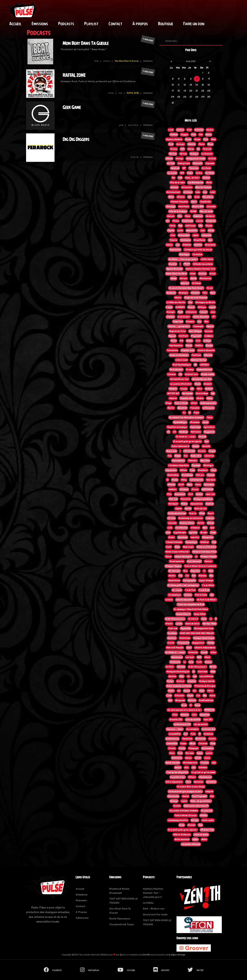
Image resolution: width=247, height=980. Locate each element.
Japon (196, 235)
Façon (190, 696)
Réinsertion (208, 537)
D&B (182, 173)
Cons (192, 470)
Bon (170, 700)
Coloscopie (198, 326)
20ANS (193, 211)
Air (188, 676)
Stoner (191, 307)
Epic (210, 240)
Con (198, 696)
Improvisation (178, 461)
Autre (212, 696)
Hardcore (210, 216)
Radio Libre (196, 456)
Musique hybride (207, 681)
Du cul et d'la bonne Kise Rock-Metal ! (186, 288)
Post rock (173, 499)
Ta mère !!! (193, 619)
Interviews (203, 672)
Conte (172, 226)
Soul (171, 144)
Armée (182, 748)
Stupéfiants (199, 240)
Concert (204, 312)
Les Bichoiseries (195, 183)
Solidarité (211, 221)
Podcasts (66, 24)
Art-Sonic (206, 168)
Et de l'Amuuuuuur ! (197, 667)
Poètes (210, 523)
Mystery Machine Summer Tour (200, 269)
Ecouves (209, 331)
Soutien (202, 451)
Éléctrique (208, 465)
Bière (171, 197)
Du (168, 432)
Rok (194, 576)
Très (200, 825)
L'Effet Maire (207, 259)
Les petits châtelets (191, 844)
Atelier (199, 494)
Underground (184, 163)
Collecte (210, 518)
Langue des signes (183, 557)
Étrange (174, 801)
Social (213, 274)
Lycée (180, 230)
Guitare (188, 595)
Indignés (209, 791)
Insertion (195, 537)
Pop (173, 178)
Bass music (188, 547)
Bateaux (185, 715)
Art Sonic (188, 192)
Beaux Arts (171, 451)
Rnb (181, 341)
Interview (199, 130)
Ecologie (180, 144)
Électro (171, 408)
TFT (214, 317)
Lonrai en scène (201, 835)
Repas (183, 744)
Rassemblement (204, 370)
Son (207, 441)
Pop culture (208, 197)
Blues (210, 144)
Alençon (171, 216)
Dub (201, 135)
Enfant (171, 537)
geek (121, 125)
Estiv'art (185, 283)
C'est (169, 696)
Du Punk (171, 163)
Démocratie (173, 796)
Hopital (185, 796)
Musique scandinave (203, 499)
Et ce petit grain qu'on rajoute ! (183, 830)
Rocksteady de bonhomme (191, 518)
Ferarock (207, 149)
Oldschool (198, 216)
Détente (181, 197)
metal (111, 93)
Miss (213, 672)
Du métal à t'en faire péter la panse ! (186, 417)
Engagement (198, 643)
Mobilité (198, 245)
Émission (190, 322)
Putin (193, 734)
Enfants (209, 389)
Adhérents (82, 918)
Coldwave (209, 336)
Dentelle (206, 446)
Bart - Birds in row (154, 909)
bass (96, 61)
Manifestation (176, 346)
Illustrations (174, 580)
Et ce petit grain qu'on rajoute (187, 441)
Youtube (204, 763)
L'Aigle (169, 307)
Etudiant (208, 384)
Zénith (198, 758)
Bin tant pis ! (174, 571)
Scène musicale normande (179, 686)
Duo (186, 456)
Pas (205, 696)
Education (199, 782)
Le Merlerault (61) (182, 724)
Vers (191, 662)
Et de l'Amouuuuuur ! (175, 619)
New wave (211, 480)
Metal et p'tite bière (206, 547)
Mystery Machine (174, 139)
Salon (200, 753)
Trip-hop (173, 154)
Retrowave (209, 485)
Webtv (204, 839)
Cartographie (189, 580)
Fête (205, 293)
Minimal (171, 485)
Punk (193, 135)
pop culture (133, 125)
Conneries (209, 456)
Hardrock (175, 168)
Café (170, 528)
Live (205, 192)
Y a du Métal (208, 585)
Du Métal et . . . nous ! (175, 652)
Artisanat (195, 528)
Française (195, 408)
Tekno (199, 389)
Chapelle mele (188, 350)
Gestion (210, 504)
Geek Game (72, 107)
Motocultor (187, 187)
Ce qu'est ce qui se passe (203, 772)
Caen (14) (208, 720)
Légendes (210, 163)
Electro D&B (198, 207)
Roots (188, 139)
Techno (199, 173)
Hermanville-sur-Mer (202, 379)
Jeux (213, 312)
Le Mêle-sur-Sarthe (176, 302)
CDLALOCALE (189, 451)
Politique (202, 307)
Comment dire (208, 729)
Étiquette (195, 571)
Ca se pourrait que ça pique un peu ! (185, 791)
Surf (190, 494)
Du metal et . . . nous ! (186, 437)
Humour (174, 187)
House (197, 139)
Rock (189, 130)
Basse (178, 456)
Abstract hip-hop (199, 360)
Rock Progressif (199, 796)
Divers (201, 144)
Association (192, 230)
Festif (169, 547)
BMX (199, 657)
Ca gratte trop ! (178, 777)
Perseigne (183, 293)
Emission (195, 293)
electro (107, 61)
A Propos (81, 912)
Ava (212, 595)
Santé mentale (173, 763)
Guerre (193, 513)
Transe (175, 480)
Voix (170, 456)
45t (190, 197)
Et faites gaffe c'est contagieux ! (183, 585)
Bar (211, 576)
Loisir (213, 192)
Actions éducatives (185, 600)
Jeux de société (193, 720)
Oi (194, 672)
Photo (174, 341)
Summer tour (191, 374)
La (196, 557)
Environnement (173, 192)
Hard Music (184, 207)
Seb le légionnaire (174, 782)
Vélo (180, 216)
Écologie (171, 312)
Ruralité (173, 264)
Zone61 (204, 652)
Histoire (192, 144)
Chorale (172, 748)
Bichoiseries (205, 278)
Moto (172, 753)
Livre (198, 341)
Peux (185, 571)
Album (192, 744)
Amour (178, 767)
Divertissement (190, 763)
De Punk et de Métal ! (207, 600)
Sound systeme (177, 561)
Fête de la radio (177, 183)
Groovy (174, 149)
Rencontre (186, 499)
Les (195, 676)
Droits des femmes (177, 513)
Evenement (180, 494)
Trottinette (175, 662)
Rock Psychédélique (182, 365)
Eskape (188, 758)
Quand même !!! (183, 614)
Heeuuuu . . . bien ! (175, 729)
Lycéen (209, 753)
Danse (174, 278)
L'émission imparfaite (178, 465)
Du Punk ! (170, 667)
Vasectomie (175, 250)
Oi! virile (171, 518)
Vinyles (209, 226)
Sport (194, 202)
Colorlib (146, 955)
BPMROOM (209, 710)
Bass (213, 139)
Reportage (195, 427)
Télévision (193, 461)
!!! (200, 734)
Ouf (186, 734)
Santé (193, 278)
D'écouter (179, 696)
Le (185, 662)
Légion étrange (206, 580)
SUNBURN (180, 307)
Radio (190, 173)
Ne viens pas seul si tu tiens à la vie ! (184, 710)
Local (171, 130)
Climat (194, 403)
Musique (194, 154)
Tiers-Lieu (194, 168)
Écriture (180, 681)
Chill (182, 149)
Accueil (15, 24)
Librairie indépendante (205, 648)
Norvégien (173, 504)
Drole (182, 825)
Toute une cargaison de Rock (191, 604)
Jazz (203, 230)
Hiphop (191, 149)
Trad (214, 542)
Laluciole (172, 523)
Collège (207, 341)
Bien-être (205, 461)
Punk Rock (196, 355)
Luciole (199, 221)
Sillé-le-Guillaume (182, 835)
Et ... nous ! (177, 590)
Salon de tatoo (192, 624)
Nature (210, 326)
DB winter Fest (207, 830)
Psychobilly (186, 628)
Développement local (204, 628)
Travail (189, 346)
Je (211, 619)
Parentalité (210, 245)
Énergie (195, 820)
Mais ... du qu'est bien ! (201, 801)
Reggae (184, 135)
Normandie (187, 394)
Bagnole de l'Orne (177, 331)
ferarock (135, 157)
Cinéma (206, 178)
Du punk (202, 437)
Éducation (182, 408)
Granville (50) (176, 720)
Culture (180, 130)
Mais (202, 691)
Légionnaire (171, 470)
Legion (212, 307)
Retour (208, 662)
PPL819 (187, 264)
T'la (180, 576)
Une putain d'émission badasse (184, 811)
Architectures (172, 739)
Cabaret (173, 398)
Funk (206, 139)
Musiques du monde (196, 159)
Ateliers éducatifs (206, 350)
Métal (211, 230)
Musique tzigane (208, 557)
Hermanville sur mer (179, 379)
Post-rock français (175, 648)
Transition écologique (177, 427)
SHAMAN (187, 245)
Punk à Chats (201, 595)
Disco (188, 216)
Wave (190, 485)
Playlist (91, 24)
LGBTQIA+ (204, 365)
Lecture (169, 600)
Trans (204, 619)
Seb (212, 796)
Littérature (191, 312)
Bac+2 (211, 513)
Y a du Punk (190, 590)
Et (191, 705)
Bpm (205, 528)
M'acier (169, 624)
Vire (190, 302)
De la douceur (176, 370)
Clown (213, 533)
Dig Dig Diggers (76, 139)
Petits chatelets (182, 839)
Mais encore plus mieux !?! (196, 806)
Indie (198, 192)
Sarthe (201, 523)
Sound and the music (155, 914)
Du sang (190, 370)
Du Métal (210, 173)
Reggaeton (209, 432)
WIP (184, 168)
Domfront (183, 336)
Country (202, 274)
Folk (180, 178)
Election (172, 676)
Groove (195, 489)
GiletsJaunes (205, 777)
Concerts (203, 744)
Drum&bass (187, 475)
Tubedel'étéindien (174, 542)
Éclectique (184, 254)
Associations (196, 504)
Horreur (183, 278)
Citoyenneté (183, 643)
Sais (211, 571)
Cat (178, 245)
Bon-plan (190, 753)
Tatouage (171, 207)
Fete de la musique (178, 211)
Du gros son (207, 811)
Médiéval (204, 542)
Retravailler (184, 235)
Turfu (199, 662)
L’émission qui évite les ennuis (198, 250)
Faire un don (194, 24)
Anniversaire (207, 748)
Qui (195, 691)
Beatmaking (173, 475)
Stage (168, 403)
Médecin (173, 389)
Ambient (173, 489)
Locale (179, 624)
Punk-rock (173, 628)
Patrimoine (196, 432)
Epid (212, 528)
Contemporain (196, 480)
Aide (214, 763)
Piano (213, 470)
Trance (168, 557)
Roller (213, 652)
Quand (187, 691)
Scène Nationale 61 (180, 446)
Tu (204, 571)
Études (209, 346)
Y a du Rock (204, 590)
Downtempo (185, 638)
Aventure (172, 638)
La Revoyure (208, 408)
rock (120, 93)
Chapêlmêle (205, 202)
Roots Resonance (120, 918)
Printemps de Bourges (205, 686)
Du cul (210, 288)
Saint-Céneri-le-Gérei (176, 274)
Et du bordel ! (184, 317)
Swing (184, 480)
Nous (197, 705)
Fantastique (191, 542)
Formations (172, 350)
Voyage (184, 389)
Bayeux (172, 336)
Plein (182, 676)
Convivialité (172, 744)
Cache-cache (208, 820)
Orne (173, 235)
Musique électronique (204, 638)
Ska (201, 226)
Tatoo (210, 417)
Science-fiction (187, 523)
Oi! (198, 149)
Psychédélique (180, 422)
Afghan (178, 509)
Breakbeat (203, 470)
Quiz (186, 767)
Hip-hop (183, 154)
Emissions (208, 734)
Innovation (211, 782)
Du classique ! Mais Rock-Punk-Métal (191, 609)
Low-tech (190, 657)
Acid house (190, 226)
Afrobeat (184, 489)
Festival (174, 135)
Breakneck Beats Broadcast (119, 891)
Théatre (173, 240)
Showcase (195, 422)
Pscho (198, 485)
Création (192, 681)
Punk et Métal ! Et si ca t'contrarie (200, 566)
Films (202, 513)
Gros (184, 705)
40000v (204, 815)
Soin (168, 533)
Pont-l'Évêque (195, 331)
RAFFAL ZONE (74, 75)
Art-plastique (175, 595)
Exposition (205, 715)
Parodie (204, 533)
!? (190, 413)
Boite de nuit (200, 509)
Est (179, 691)
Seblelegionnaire (208, 403)
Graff (181, 485)
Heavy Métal (200, 614)
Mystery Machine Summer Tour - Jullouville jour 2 (153, 893)
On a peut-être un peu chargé (191, 787)
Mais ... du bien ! (192, 178)
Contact (115, 24)
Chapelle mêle (187, 398)
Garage (179, 159)
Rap (180, 226)
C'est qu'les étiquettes (177, 772)
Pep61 (180, 312)
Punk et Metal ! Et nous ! (186, 815)
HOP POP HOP (173, 394)
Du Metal (196, 283)
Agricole (193, 533)
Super (171, 691)
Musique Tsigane (173, 566)
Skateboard (177, 657)
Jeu (194, 767)
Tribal (177, 547)
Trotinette (193, 652)
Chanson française (179, 202)
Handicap (183, 432)
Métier (169, 245)
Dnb (213, 394)
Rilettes (202, 576)
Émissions (40, 24)
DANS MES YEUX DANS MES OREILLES (197, 633)
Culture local (181, 360)
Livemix (171, 643)
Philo (169, 494)
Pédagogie (193, 748)
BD (195, 365)
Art (168, 221)
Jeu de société (201, 724)
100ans (176, 221)
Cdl (180, 374)
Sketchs (191, 825)
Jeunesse (211, 207)
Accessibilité (175, 734)
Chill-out (200, 475)
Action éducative (201, 317)
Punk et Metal (181, 403)
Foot (180, 753)
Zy (121, 955)
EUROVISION (207, 489)
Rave (213, 293)
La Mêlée (148, 903)
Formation (197, 254)
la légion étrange (177, 955)
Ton (187, 576)
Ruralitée (172, 633)
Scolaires (171, 293)
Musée (196, 446)
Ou (184, 413)
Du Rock (212, 159)
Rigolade (196, 465)
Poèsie (184, 504)
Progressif (196, 336)
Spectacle (183, 537)
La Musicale (207, 154)
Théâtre (199, 346)
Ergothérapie (180, 533)
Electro (210, 130)
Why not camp (206, 211)
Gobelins (203, 767)
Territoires (200, 739)
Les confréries (206, 676)
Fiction (170, 681)
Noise (193, 274)
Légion (184, 801)
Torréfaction (181, 528)
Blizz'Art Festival (203, 187)
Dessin (189, 341)
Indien (195, 839)
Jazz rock (210, 494)
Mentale (181, 667)
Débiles (183, 470)
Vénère (178, 298)
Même (210, 691)
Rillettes (208, 355)
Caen (194, 715)
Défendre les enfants (203, 264)
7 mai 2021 (148, 40)
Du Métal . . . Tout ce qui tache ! (183, 259)
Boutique (166, 24)
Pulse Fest (178, 322)
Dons (213, 744)
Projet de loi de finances (196, 298)
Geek (197, 197)
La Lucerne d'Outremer (181, 384)
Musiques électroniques (178, 672)
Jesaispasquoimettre (178, 820)
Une (199, 322)
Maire (210, 398)
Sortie (188, 509)
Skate (207, 657)
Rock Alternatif (194, 561)
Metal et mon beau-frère (204, 552)
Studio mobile (208, 374)
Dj (167, 480)
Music (198, 384)
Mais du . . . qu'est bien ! (179, 326)
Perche (213, 667)
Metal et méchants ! (179, 355)
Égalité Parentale (174, 269)
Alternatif (198, 163)
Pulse (196, 413)
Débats (169, 159)
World (209, 183)
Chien (175, 715)
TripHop (211, 643)
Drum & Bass (202, 394)
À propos (140, 24)
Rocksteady (187, 221)
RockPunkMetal (206, 700)
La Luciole (172, 173)
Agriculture (209, 427)
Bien (206, 322)
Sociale (177, 806)
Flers (188, 782)
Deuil (189, 648)
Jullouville (206, 235)
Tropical (211, 475)
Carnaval (171, 374)
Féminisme (185, 240)
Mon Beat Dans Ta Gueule (86, 43)
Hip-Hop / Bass (209, 624)
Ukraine (200, 398)
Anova (205, 422)
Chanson (170, 317)
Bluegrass (180, 700)
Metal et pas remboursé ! (177, 552)
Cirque (212, 451)
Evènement (177, 758)
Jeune (207, 758)
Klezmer (208, 561)
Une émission (192, 729)
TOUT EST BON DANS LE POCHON (123, 901)
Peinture (192, 700)
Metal (209, 135)
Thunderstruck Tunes (121, 924)
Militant (192, 777)
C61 (174, 432)
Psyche (171, 230)
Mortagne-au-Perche (205, 302)
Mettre (172, 576)
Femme (212, 739)
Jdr (192, 389)
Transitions (187, 739)
